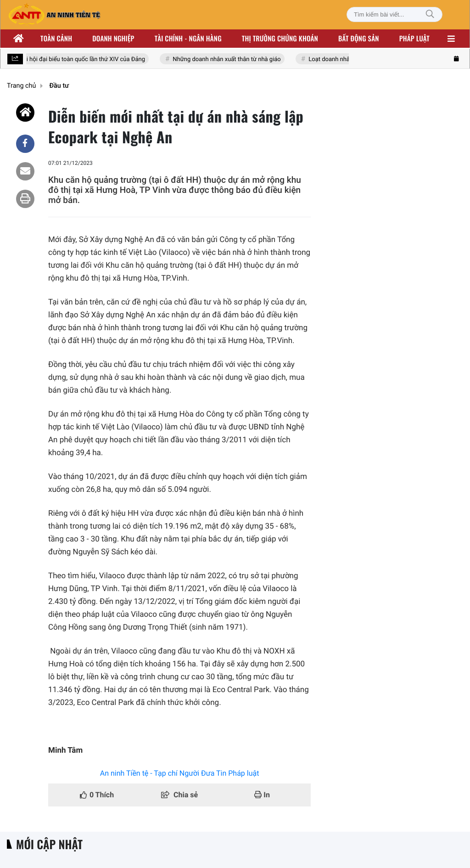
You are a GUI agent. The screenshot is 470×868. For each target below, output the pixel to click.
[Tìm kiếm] (430, 14)
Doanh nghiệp (113, 39)
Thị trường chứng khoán (280, 39)
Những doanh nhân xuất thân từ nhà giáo (229, 59)
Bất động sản (359, 39)
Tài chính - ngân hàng (188, 39)
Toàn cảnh (56, 39)
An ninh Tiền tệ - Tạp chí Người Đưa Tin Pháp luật (180, 773)
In (262, 795)
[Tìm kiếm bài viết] (394, 14)
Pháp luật (414, 39)
